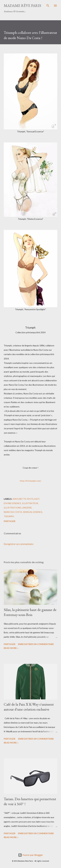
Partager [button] (10, 521)
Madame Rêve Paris (22, 6)
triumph (9, 516)
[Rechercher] (48, 6)
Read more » (11, 648)
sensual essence (33, 512)
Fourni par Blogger (30, 855)
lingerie (27, 508)
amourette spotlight (26, 499)
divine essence (12, 503)
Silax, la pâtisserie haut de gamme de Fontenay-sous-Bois (30, 612)
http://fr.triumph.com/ (30, 481)
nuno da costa (13, 512)
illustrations (12, 508)
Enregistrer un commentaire (19, 544)
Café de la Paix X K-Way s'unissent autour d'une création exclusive (29, 707)
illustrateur (30, 503)
